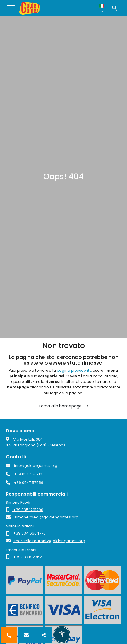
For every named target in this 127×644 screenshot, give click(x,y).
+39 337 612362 (24, 557)
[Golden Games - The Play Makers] (29, 8)
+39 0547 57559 (25, 483)
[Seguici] (43, 635)
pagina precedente (74, 370)
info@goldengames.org (32, 466)
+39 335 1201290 (25, 510)
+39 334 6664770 (26, 533)
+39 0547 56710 (24, 474)
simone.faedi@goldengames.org (42, 517)
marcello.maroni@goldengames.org (46, 541)
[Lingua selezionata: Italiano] (102, 8)
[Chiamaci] (9, 635)
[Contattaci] (26, 635)
